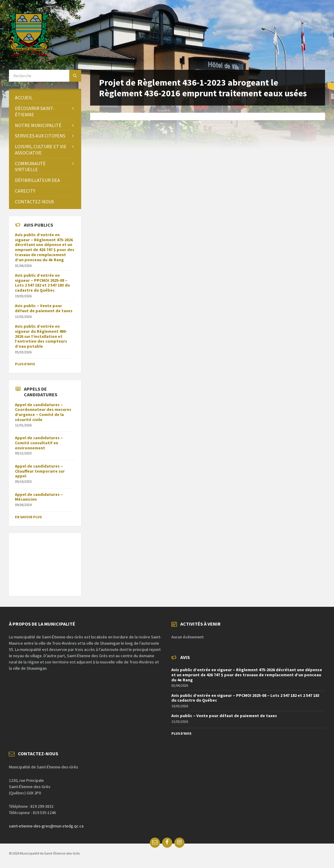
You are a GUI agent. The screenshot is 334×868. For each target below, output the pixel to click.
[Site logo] (29, 55)
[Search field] (45, 76)
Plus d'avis (25, 364)
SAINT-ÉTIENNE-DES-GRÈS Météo (45, 561)
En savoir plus (28, 517)
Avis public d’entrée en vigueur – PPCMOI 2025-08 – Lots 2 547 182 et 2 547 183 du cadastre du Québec (42, 283)
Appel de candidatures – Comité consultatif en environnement (39, 443)
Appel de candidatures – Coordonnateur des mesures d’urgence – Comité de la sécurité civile (43, 412)
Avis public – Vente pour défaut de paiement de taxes (44, 308)
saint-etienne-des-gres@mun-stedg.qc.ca (46, 826)
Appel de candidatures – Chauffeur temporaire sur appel (40, 471)
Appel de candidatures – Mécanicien (39, 497)
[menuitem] (45, 98)
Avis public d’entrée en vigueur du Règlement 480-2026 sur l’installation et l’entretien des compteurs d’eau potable (41, 336)
